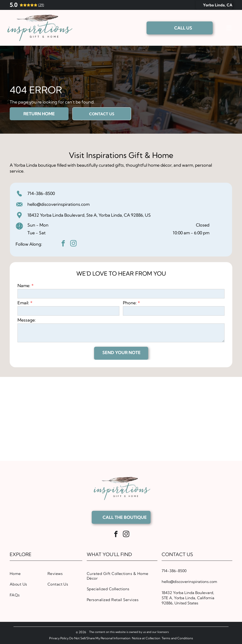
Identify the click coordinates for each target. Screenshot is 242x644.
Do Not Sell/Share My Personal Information (100, 638)
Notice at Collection (146, 638)
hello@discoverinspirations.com (58, 204)
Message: (27, 320)
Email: (23, 303)
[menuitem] (27, 573)
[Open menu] (229, 28)
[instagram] (73, 244)
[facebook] (63, 244)
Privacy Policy (59, 638)
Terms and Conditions (177, 638)
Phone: (130, 303)
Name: (24, 286)
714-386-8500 (41, 193)
